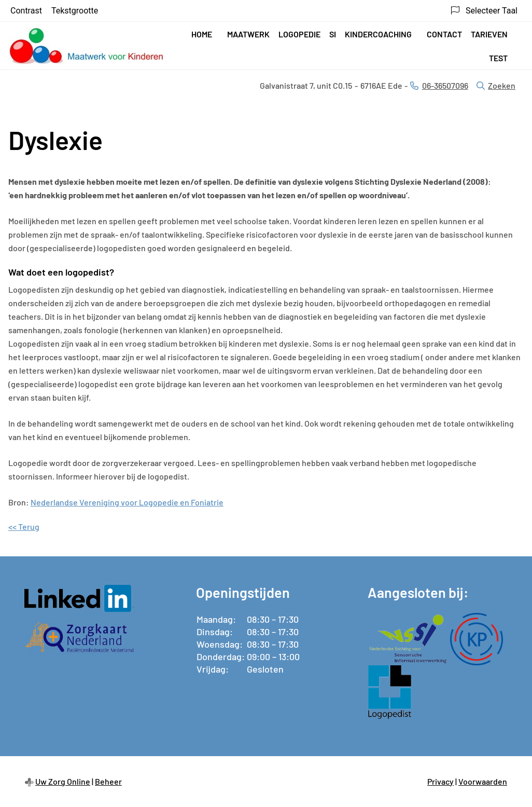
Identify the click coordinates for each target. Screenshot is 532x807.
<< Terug (24, 526)
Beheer (108, 781)
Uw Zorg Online (63, 781)
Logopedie (299, 34)
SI (333, 34)
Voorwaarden (483, 781)
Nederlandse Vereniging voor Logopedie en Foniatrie (127, 502)
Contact (444, 34)
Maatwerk (248, 34)
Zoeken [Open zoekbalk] (496, 85)
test (498, 58)
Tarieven (489, 34)
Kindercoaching (378, 34)
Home (202, 34)
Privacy (440, 781)
